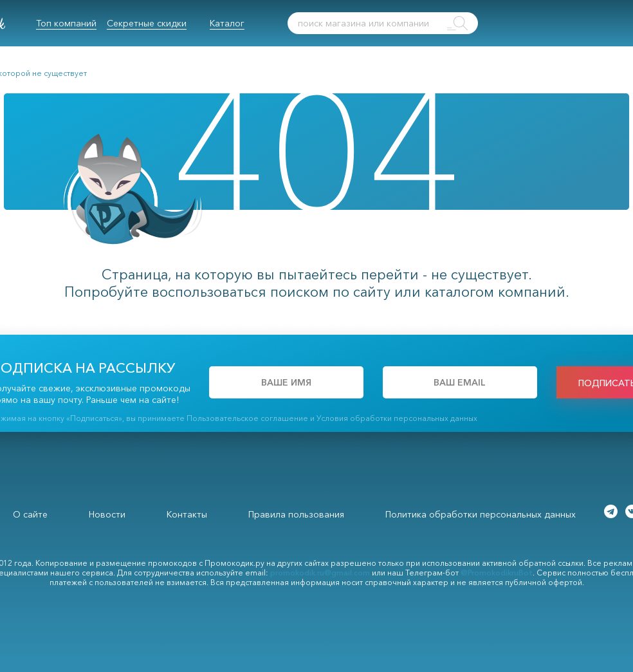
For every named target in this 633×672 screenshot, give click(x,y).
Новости (107, 514)
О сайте (30, 514)
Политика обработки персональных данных (481, 514)
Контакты (187, 514)
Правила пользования (296, 514)
